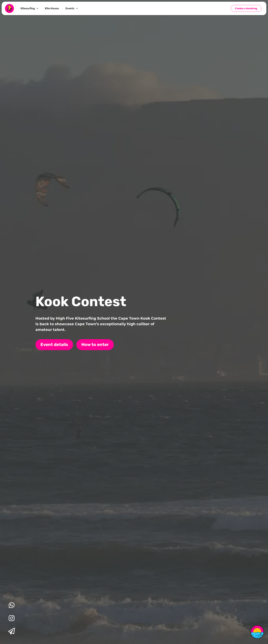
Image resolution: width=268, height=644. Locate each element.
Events (72, 8)
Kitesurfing (29, 8)
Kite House (52, 8)
